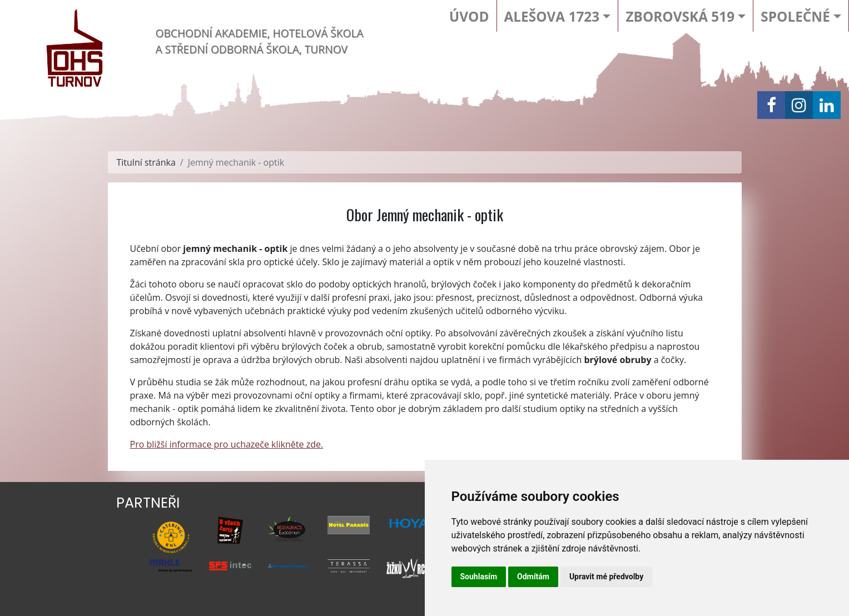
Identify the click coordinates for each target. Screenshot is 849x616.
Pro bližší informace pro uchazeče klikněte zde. (227, 444)
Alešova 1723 (552, 16)
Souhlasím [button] (479, 577)
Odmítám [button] (533, 577)
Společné (795, 16)
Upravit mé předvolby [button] (606, 577)
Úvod (469, 16)
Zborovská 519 (680, 16)
